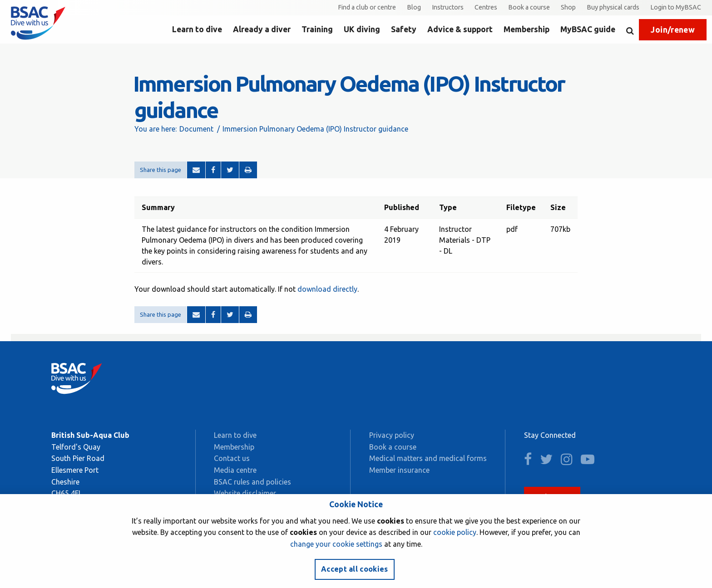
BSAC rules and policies (252, 482)
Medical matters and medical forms (428, 458)
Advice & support (460, 29)
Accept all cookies (355, 569)
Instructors (448, 7)
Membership (527, 29)
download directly (327, 289)
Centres (486, 7)
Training (317, 29)
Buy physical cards (613, 7)
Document (196, 129)
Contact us (232, 458)
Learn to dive (197, 29)
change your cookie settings (336, 544)
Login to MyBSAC (676, 7)
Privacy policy (392, 435)
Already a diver (262, 29)
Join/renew (673, 30)
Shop (568, 7)
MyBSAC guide (588, 29)
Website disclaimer (245, 493)
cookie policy (455, 532)
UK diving (362, 29)
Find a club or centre (367, 7)
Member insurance (399, 470)
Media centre (235, 470)
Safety (404, 29)
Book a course (529, 7)
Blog (414, 7)
